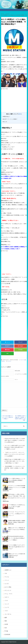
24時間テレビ (8, 570)
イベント (7, 580)
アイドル (7, 577)
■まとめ (5, 122)
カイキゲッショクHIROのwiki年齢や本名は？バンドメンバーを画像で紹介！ (17, 487)
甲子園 (6, 631)
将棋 (6, 621)
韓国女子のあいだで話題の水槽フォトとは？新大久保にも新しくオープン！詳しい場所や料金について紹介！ (15, 461)
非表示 (20, 114)
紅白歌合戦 (7, 634)
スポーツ (7, 597)
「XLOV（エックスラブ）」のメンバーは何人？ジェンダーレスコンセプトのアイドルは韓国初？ (15, 454)
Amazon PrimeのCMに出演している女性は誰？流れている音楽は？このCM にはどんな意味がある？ (15, 440)
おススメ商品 (8, 587)
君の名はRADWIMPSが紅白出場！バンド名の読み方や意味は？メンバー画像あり (17, 538)
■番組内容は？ (6, 117)
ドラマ (6, 601)
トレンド (7, 604)
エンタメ (9, 361)
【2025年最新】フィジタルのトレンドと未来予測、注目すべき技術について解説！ (15, 468)
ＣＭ (6, 573)
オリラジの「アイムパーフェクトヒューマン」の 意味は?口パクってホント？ (17, 514)
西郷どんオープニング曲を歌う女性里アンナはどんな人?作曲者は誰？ (17, 529)
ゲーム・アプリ (8, 594)
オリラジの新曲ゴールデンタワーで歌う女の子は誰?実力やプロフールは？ (17, 547)
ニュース (7, 607)
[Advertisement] (12, 101)
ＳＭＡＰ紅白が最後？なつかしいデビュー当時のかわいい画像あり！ (8, 417)
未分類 (6, 624)
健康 (6, 618)
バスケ (6, 611)
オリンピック (8, 590)
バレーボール (8, 614)
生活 (6, 628)
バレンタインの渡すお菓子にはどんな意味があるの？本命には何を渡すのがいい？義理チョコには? (15, 447)
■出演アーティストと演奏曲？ (10, 119)
